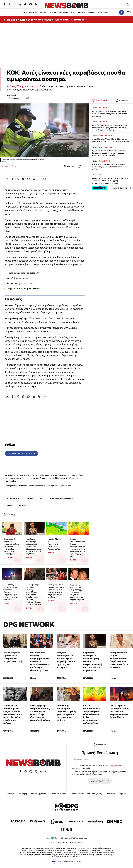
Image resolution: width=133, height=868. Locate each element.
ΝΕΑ (41, 499)
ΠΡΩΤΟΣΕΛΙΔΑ (104, 13)
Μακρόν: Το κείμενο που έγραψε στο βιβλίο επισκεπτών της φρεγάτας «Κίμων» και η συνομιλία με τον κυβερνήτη (110, 128)
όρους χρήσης (114, 766)
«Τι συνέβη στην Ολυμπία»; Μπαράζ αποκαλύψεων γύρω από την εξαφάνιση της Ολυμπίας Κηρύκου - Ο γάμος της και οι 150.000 (33, 595)
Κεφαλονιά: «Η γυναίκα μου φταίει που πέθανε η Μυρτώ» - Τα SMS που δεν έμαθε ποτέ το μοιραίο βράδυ (11, 546)
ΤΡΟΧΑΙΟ (22, 505)
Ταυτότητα (10, 794)
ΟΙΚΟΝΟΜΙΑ (64, 13)
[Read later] (86, 166)
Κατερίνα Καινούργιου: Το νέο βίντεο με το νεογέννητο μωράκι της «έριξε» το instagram (66, 660)
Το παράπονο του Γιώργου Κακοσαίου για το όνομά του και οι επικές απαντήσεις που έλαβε (119, 660)
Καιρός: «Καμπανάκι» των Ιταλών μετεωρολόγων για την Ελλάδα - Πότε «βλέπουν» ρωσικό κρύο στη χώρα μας (78, 548)
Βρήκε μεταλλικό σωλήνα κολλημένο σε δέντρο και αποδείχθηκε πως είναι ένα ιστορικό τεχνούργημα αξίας (109, 153)
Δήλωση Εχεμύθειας (39, 794)
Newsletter (24, 486)
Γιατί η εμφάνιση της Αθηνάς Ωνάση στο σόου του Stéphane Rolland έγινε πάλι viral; (119, 711)
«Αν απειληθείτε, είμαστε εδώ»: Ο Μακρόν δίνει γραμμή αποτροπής (13, 657)
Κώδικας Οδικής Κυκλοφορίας (23, 86)
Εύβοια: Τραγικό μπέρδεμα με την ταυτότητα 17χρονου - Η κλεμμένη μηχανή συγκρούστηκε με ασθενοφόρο (11, 592)
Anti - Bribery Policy (95, 794)
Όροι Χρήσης (23, 794)
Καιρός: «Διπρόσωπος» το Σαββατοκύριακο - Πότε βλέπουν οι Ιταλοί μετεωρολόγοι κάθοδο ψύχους (92, 714)
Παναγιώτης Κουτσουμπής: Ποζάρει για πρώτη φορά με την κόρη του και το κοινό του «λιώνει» (66, 713)
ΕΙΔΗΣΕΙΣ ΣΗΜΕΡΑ (14, 499)
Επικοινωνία (110, 794)
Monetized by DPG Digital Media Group (74, 838)
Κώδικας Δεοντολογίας (58, 794)
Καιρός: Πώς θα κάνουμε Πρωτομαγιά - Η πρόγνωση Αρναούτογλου (54, 544)
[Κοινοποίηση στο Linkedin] (34, 179)
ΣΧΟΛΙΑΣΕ (69, 166)
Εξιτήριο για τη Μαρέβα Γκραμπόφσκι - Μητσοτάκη (55, 20)
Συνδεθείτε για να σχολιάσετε (21, 454)
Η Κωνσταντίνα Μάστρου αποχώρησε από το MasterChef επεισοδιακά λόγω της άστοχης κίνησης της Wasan (40, 661)
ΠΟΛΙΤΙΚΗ (53, 13)
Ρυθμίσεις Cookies (77, 794)
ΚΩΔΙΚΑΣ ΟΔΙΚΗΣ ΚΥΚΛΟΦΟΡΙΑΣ (61, 499)
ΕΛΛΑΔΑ (43, 13)
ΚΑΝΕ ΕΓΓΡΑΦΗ (100, 781)
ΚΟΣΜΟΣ (82, 13)
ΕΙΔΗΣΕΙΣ (30, 499)
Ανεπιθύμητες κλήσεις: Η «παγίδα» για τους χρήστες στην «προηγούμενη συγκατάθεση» (110, 140)
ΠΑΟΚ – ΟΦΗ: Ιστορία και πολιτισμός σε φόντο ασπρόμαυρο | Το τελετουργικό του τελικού (109, 167)
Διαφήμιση (122, 794)
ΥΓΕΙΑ (73, 13)
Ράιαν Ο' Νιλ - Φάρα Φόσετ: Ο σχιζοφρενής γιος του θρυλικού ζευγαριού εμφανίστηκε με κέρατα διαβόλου (77, 592)
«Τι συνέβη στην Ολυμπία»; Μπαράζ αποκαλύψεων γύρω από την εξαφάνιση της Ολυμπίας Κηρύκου (40, 713)
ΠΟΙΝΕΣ (10, 505)
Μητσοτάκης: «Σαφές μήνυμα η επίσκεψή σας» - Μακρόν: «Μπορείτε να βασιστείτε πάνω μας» (109, 114)
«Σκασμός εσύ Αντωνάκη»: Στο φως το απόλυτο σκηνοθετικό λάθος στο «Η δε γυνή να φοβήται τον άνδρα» (13, 714)
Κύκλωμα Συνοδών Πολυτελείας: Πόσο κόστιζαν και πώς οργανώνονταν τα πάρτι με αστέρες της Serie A (56, 591)
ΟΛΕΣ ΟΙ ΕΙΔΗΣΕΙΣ (30, 13)
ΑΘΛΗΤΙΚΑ (92, 13)
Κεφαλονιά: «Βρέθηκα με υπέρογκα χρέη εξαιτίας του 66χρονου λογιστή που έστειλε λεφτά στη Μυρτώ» (33, 546)
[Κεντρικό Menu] (129, 12)
